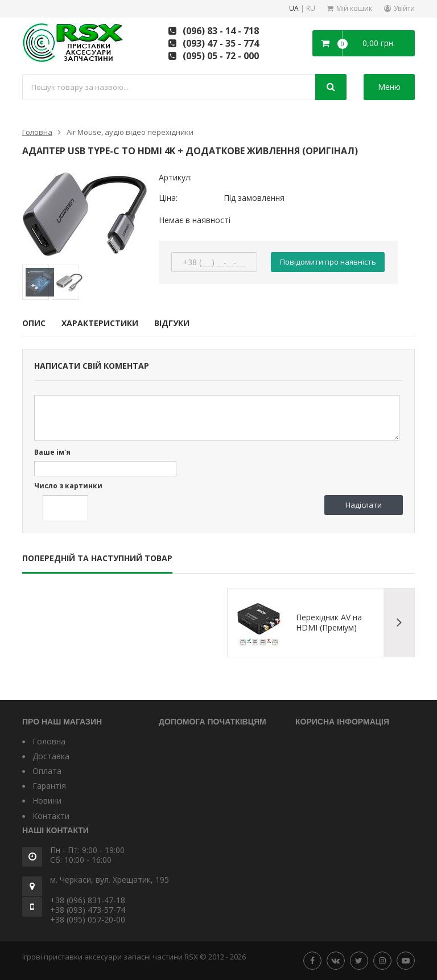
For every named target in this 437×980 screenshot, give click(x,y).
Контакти (51, 816)
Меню (389, 87)
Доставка (51, 756)
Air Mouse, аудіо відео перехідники (130, 132)
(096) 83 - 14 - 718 (221, 31)
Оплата (47, 771)
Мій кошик (354, 8)
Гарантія (49, 786)
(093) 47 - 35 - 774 (221, 43)
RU (311, 9)
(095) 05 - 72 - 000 (221, 56)
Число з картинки (68, 486)
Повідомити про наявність (328, 262)
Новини (47, 800)
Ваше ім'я (52, 453)
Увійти (404, 8)
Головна (37, 132)
